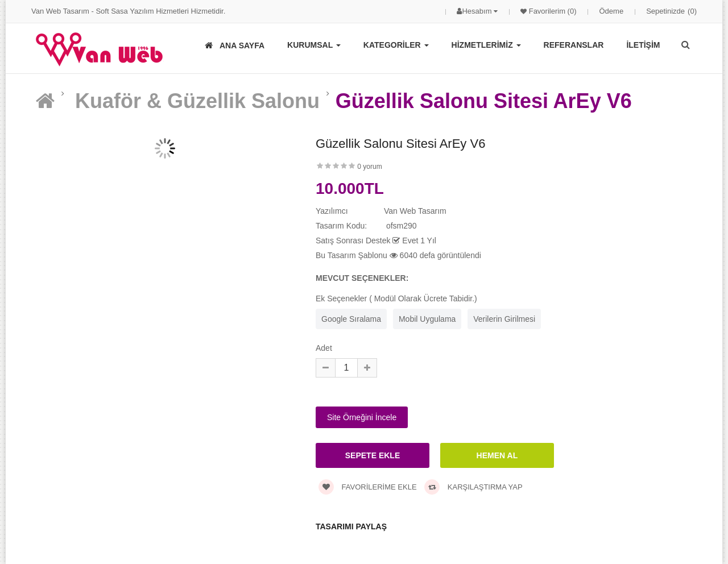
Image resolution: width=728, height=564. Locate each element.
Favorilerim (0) (551, 11)
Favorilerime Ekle (368, 487)
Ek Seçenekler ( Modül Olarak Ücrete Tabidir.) (396, 298)
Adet (324, 348)
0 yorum (369, 167)
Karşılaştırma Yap (473, 487)
